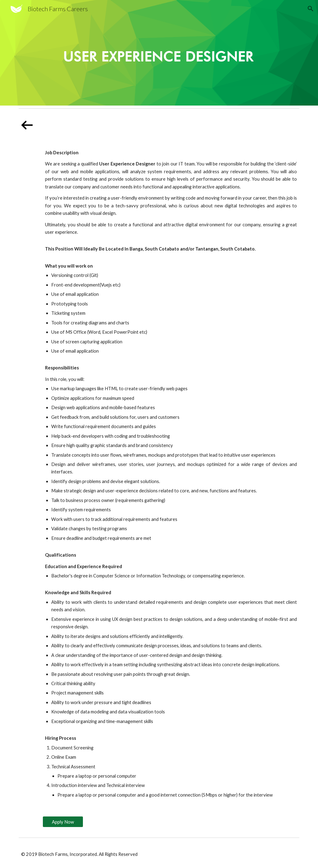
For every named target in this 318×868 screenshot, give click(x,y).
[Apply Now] (63, 822)
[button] (311, 9)
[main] (171, 474)
